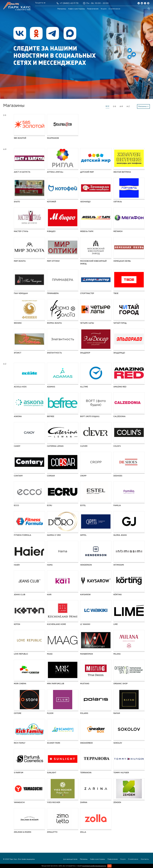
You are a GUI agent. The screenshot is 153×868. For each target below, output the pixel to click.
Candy (17, 446)
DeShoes (118, 476)
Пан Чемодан (21, 293)
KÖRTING (117, 595)
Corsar (51, 476)
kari (49, 595)
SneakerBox (86, 743)
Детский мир (87, 172)
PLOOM (50, 713)
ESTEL (83, 505)
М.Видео (51, 231)
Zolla (83, 832)
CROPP (83, 476)
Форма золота (54, 323)
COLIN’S (117, 446)
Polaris (84, 713)
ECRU (49, 505)
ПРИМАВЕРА (53, 293)
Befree (51, 416)
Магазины (62, 9)
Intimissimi (119, 565)
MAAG (50, 654)
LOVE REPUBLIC (21, 654)
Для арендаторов (70, 859)
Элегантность (54, 353)
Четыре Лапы (87, 323)
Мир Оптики (53, 261)
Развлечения (93, 9)
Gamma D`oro (54, 535)
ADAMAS (51, 387)
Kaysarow (85, 595)
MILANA (117, 654)
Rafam (117, 713)
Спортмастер (87, 293)
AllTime (84, 387)
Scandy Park (54, 743)
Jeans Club (19, 595)
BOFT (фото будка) (90, 416)
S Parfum (18, 773)
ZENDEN (117, 802)
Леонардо (85, 202)
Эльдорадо (119, 353)
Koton (17, 624)
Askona (18, 416)
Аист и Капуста (22, 172)
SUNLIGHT (52, 773)
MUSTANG (85, 684)
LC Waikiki (85, 624)
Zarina (84, 802)
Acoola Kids (20, 387)
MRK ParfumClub (56, 684)
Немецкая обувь (122, 261)
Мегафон (118, 231)
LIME (115, 624)
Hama (50, 565)
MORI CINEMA (20, 684)
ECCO (16, 505)
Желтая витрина (122, 172)
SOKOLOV (118, 743)
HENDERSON (86, 565)
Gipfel (83, 535)
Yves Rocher (53, 802)
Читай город (120, 323)
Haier (17, 565)
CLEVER (84, 446)
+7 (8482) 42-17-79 (69, 3)
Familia (117, 505)
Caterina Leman (55, 446)
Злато (17, 202)
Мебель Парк (87, 231)
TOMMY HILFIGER (121, 773)
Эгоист (18, 353)
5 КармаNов (53, 138)
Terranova (86, 773)
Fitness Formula (22, 535)
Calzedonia (119, 416)
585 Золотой (20, 138)
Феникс (18, 323)
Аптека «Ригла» (55, 172)
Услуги (103, 9)
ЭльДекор (85, 353)
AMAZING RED (120, 387)
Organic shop (120, 684)
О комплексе (114, 9)
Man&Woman (86, 654)
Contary (18, 476)
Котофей (51, 202)
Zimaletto (52, 832)
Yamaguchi (19, 802)
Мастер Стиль (21, 231)
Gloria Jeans (120, 535)
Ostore (18, 713)
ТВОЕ (116, 293)
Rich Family (20, 743)
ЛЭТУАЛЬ (118, 202)
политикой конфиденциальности (94, 866)
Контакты (145, 859)
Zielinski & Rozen (22, 832)
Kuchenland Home (56, 624)
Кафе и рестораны (76, 9)
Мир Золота (20, 261)
